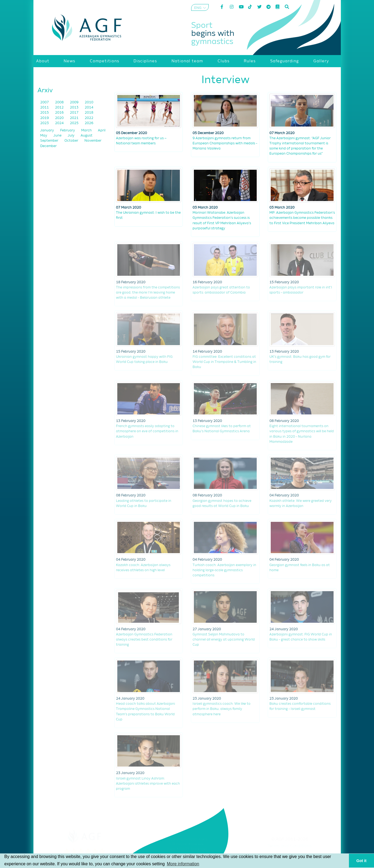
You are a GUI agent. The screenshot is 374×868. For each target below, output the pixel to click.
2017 (75, 113)
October (72, 141)
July (71, 136)
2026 (89, 123)
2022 (89, 118)
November (93, 141)
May (44, 136)
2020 (60, 118)
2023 (45, 123)
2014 (89, 108)
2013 (75, 108)
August (87, 136)
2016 (60, 113)
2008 (60, 102)
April (102, 130)
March (87, 130)
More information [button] (183, 864)
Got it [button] (362, 861)
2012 (60, 108)
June (58, 136)
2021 (75, 118)
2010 (89, 102)
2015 (45, 113)
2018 (89, 113)
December (48, 146)
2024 (60, 123)
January (47, 130)
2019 (45, 118)
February (68, 130)
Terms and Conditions (289, 846)
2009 (75, 102)
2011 (45, 108)
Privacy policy (289, 853)
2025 (75, 123)
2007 (45, 102)
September (50, 141)
